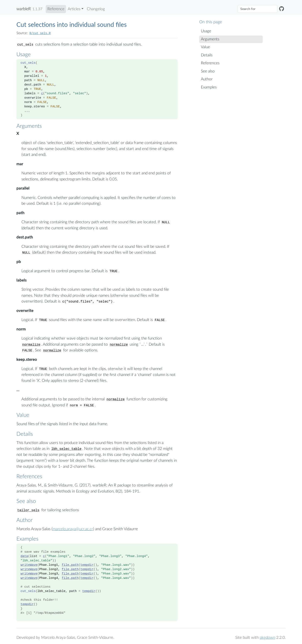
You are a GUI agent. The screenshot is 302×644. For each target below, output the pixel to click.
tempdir (87, 565)
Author (207, 79)
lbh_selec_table (66, 449)
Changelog (96, 9)
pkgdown (267, 638)
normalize (31, 345)
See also (208, 71)
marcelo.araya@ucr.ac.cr (73, 529)
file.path (70, 565)
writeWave (29, 565)
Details (207, 55)
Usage (206, 31)
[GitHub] (282, 9)
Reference (56, 9)
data (24, 556)
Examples (209, 87)
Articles (74, 9)
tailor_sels (28, 510)
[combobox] (258, 9)
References (210, 63)
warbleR (24, 9)
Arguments (210, 39)
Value (205, 47)
